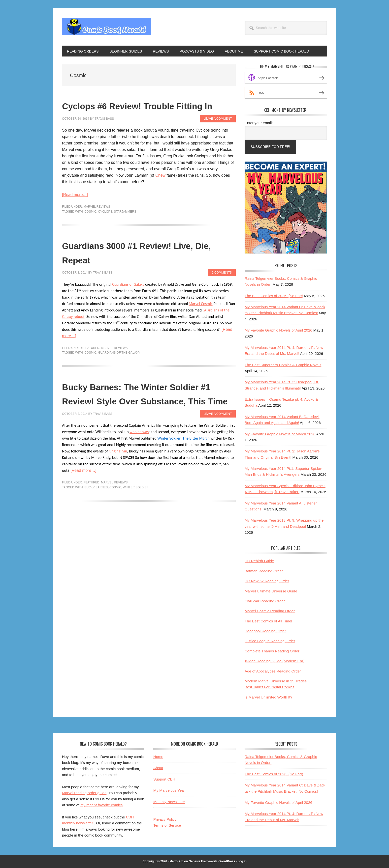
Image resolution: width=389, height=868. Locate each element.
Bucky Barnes (96, 516)
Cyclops (105, 226)
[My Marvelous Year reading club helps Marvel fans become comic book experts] (286, 252)
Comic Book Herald (107, 27)
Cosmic (90, 226)
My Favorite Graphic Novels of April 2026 (278, 330)
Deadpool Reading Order (265, 631)
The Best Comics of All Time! (268, 621)
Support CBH (164, 779)
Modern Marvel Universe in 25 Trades (276, 681)
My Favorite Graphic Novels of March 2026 (280, 434)
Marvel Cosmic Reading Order (270, 611)
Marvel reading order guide (84, 793)
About (158, 768)
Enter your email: (259, 123)
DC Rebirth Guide (259, 561)
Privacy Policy (165, 819)
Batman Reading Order (264, 571)
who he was (139, 461)
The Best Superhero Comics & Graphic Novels (283, 365)
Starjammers (125, 226)
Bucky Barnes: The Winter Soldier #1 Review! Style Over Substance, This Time (146, 415)
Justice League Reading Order (270, 641)
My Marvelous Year (169, 790)
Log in (242, 861)
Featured (92, 362)
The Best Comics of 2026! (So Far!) (274, 296)
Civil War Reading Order (265, 601)
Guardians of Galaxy (128, 298)
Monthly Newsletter (169, 802)
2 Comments (222, 287)
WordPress (227, 861)
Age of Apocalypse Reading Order (273, 671)
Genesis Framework (203, 861)
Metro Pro (176, 861)
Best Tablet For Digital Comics (270, 687)
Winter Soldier (136, 516)
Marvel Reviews (97, 221)
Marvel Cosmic (201, 318)
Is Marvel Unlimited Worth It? (268, 697)
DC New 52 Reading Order (267, 581)
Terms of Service (167, 825)
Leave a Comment (218, 133)
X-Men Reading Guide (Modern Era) (275, 661)
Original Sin (118, 480)
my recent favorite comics (101, 805)
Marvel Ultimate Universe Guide (271, 591)
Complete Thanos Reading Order (272, 651)
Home (158, 757)
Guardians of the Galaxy (119, 367)
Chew (160, 190)
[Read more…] (75, 209)
